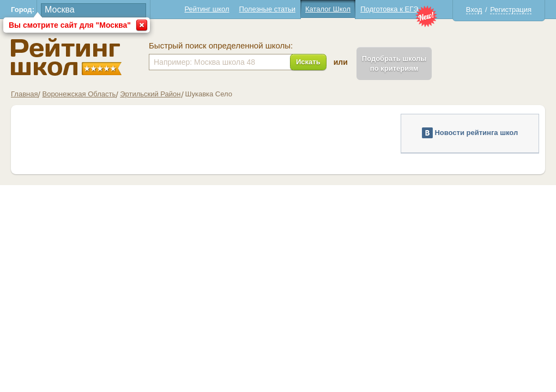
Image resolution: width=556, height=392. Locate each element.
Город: (23, 10)
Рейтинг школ (207, 9)
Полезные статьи (267, 9)
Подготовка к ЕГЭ (389, 9)
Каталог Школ (328, 9)
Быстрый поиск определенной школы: (221, 46)
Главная (24, 94)
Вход (474, 10)
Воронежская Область (79, 94)
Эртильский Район (150, 94)
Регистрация (511, 10)
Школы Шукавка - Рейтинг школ (66, 57)
